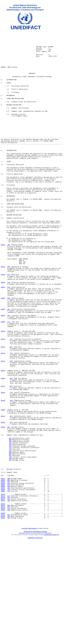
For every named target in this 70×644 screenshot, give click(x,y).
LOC (9, 365)
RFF (9, 324)
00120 (3, 411)
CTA (11, 418)
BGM (9, 315)
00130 (3, 418)
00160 (3, 448)
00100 (3, 392)
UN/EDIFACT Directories (35, 636)
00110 (3, 401)
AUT (11, 494)
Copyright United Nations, (29, 627)
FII (11, 401)
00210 (3, 494)
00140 (3, 428)
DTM (9, 339)
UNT (9, 507)
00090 (3, 381)
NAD (11, 448)
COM (11, 428)
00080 (3, 373)
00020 (3, 315)
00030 (3, 324)
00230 (3, 507)
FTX (9, 381)
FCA (9, 333)
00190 (3, 475)
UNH (9, 288)
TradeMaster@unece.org (51, 633)
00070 (3, 365)
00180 (3, 465)
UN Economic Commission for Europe (35, 630)
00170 (3, 458)
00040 (3, 333)
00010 (3, 288)
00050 (3, 339)
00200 (3, 486)
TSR (9, 373)
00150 (3, 439)
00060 (3, 352)
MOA (9, 352)
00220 (3, 501)
